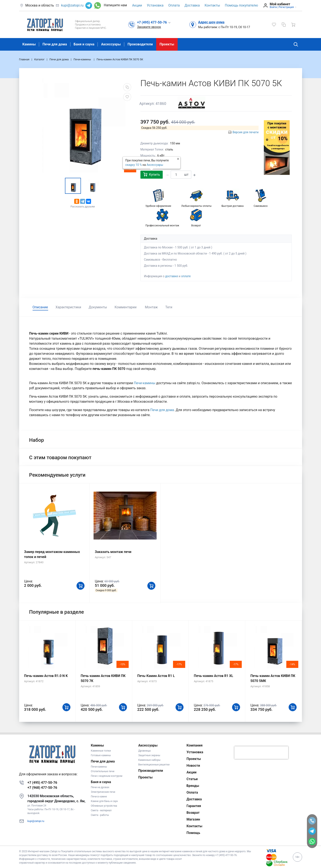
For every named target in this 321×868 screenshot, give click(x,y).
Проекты (167, 44)
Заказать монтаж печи (113, 552)
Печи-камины (145, 383)
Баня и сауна (84, 44)
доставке (172, 276)
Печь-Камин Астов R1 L (156, 676)
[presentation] (261, 753)
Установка (155, 5)
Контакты (212, 5)
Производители (140, 44)
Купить (152, 174)
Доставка (192, 5)
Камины (29, 44)
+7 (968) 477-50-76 (42, 788)
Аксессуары (111, 44)
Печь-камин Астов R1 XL (213, 676)
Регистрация (286, 7)
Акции (137, 5)
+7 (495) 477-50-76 (42, 783)
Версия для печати (246, 132)
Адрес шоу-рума (211, 22)
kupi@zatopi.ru (72, 5)
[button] (154, 22)
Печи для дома (55, 44)
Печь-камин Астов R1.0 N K (46, 676)
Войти (273, 7)
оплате (186, 276)
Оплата (174, 5)
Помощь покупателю (242, 5)
